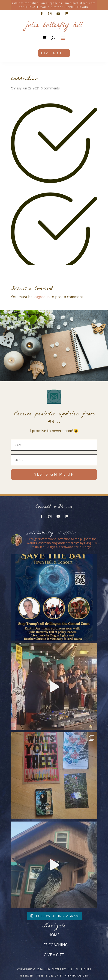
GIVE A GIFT (54, 955)
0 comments (50, 88)
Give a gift (54, 53)
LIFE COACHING (54, 945)
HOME (54, 935)
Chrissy (16, 88)
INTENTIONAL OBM (76, 976)
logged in (42, 297)
